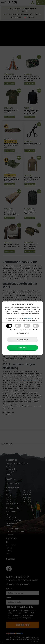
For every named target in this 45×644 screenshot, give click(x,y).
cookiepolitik (28, 318)
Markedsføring (18, 330)
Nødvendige (9, 330)
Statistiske (36, 330)
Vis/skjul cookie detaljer (23, 333)
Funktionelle (27, 330)
